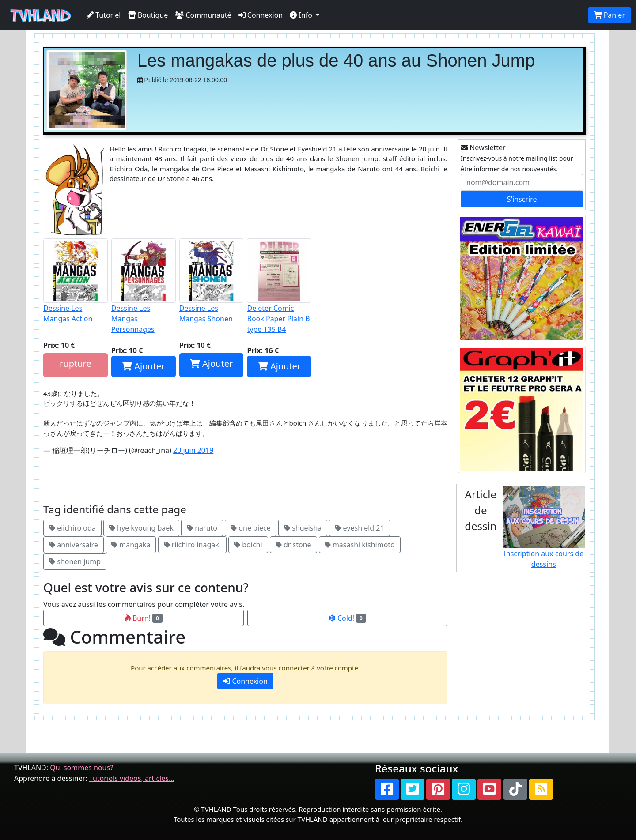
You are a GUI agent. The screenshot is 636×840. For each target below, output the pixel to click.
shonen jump (75, 561)
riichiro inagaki (192, 545)
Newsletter (483, 147)
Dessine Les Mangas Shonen (212, 281)
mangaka (131, 545)
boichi (248, 545)
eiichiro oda (72, 528)
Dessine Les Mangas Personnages (144, 286)
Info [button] (302, 15)
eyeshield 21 (359, 528)
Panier (609, 15)
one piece (251, 528)
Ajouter (143, 366)
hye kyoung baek (141, 528)
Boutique (148, 15)
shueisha (303, 528)
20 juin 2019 (193, 450)
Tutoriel (104, 15)
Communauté (203, 15)
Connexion (261, 15)
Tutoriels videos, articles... (132, 778)
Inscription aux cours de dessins (544, 528)
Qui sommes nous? (81, 768)
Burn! (144, 618)
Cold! (347, 618)
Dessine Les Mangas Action (76, 281)
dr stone (293, 545)
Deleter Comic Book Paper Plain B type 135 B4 (279, 286)
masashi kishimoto (360, 545)
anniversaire (74, 545)
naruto (202, 528)
